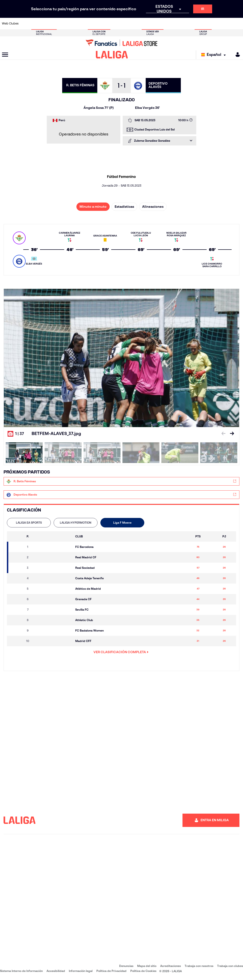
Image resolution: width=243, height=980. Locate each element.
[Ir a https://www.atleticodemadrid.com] (37, 24)
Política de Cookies (143, 971)
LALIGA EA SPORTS (29, 523)
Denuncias (126, 966)
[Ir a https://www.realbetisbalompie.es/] (171, 24)
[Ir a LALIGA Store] (121, 43)
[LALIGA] (112, 55)
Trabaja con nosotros (199, 966)
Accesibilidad (56, 971)
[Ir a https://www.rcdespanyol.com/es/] (149, 24)
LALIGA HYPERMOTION (76, 523)
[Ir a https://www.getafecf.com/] (93, 24)
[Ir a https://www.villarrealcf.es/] (238, 24)
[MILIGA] (236, 55)
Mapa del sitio (147, 966)
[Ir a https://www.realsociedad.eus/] (204, 24)
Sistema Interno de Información (21, 971)
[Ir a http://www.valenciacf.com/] (226, 24)
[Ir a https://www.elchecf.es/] (70, 24)
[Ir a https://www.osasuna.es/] (48, 24)
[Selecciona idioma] (215, 55)
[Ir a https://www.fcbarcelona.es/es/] (82, 24)
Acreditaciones (171, 966)
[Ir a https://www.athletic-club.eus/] (26, 24)
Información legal (81, 971)
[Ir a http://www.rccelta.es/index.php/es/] (137, 24)
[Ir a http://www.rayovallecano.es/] (126, 24)
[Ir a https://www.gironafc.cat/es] (104, 24)
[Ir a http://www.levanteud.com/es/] (115, 24)
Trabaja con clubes (230, 966)
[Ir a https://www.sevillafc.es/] (215, 24)
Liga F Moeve (122, 523)
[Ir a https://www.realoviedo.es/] (193, 24)
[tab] (29, 523)
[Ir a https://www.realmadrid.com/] (182, 24)
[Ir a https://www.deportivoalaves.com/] (60, 24)
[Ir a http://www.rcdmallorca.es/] (160, 24)
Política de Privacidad (111, 971)
